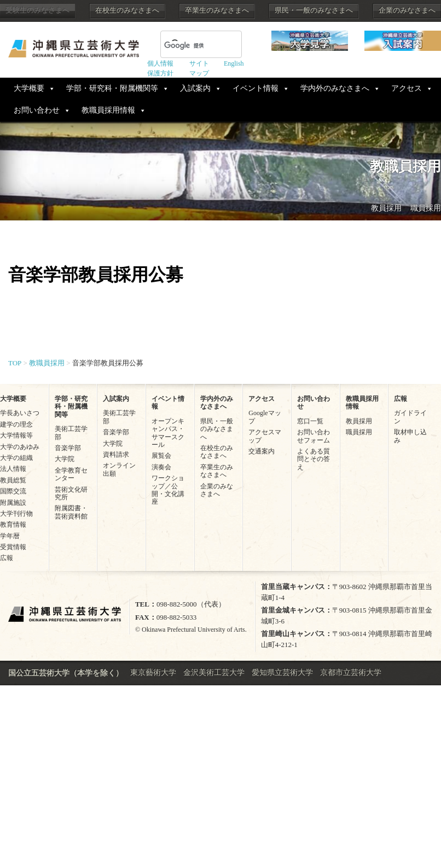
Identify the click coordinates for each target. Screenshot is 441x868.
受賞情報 (13, 547)
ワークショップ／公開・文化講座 (168, 490)
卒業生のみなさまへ (217, 10)
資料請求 (116, 455)
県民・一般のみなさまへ (314, 10)
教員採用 (386, 208)
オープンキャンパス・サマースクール (168, 433)
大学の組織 (16, 458)
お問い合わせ (37, 110)
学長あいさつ (20, 413)
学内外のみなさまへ (335, 88)
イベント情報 (256, 88)
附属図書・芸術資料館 (71, 512)
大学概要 (29, 88)
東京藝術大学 (153, 672)
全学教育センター (71, 474)
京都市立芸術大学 (351, 672)
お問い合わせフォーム (314, 436)
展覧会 (161, 456)
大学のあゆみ (20, 447)
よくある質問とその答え (314, 459)
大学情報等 (16, 435)
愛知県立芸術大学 (282, 672)
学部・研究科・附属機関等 (112, 88)
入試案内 (195, 88)
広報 (7, 558)
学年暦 (10, 536)
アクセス (407, 88)
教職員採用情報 (108, 110)
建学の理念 (16, 424)
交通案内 (262, 451)
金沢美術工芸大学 (214, 672)
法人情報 (13, 469)
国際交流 (13, 491)
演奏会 (161, 467)
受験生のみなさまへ (37, 10)
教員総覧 (13, 480)
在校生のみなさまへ (127, 10)
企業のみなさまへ (407, 10)
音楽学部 (68, 448)
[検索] (188, 45)
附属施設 (13, 503)
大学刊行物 (16, 514)
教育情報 (13, 525)
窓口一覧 (310, 421)
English (234, 63)
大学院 (65, 459)
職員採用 (426, 208)
